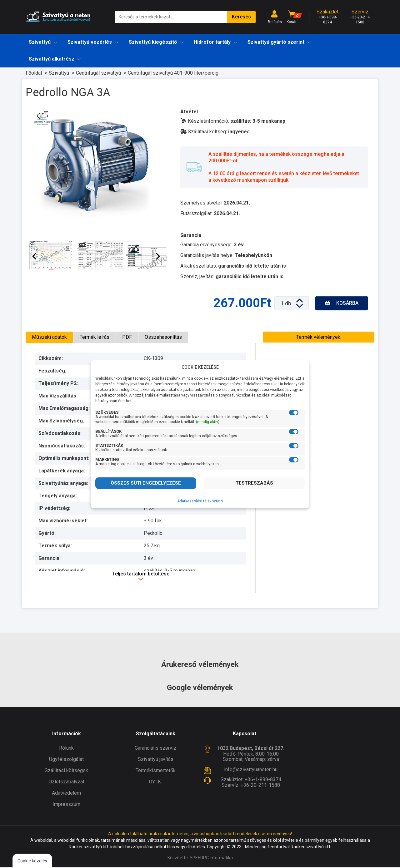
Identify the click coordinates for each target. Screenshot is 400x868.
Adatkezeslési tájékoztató (200, 501)
